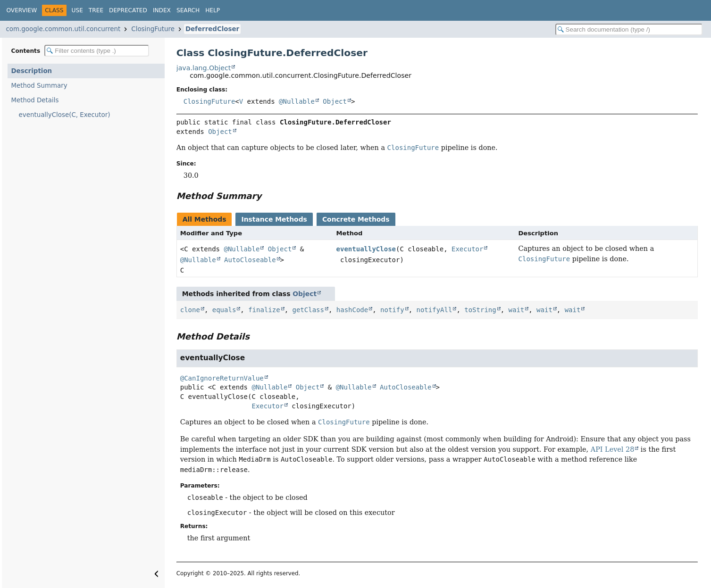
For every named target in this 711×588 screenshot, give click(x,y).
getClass (308, 310)
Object (335, 101)
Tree (96, 10)
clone (190, 310)
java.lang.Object (204, 68)
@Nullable (297, 101)
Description (32, 71)
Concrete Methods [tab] (356, 219)
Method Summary (39, 86)
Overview (22, 10)
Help (213, 10)
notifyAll (435, 310)
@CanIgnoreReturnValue (222, 378)
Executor (467, 249)
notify (392, 310)
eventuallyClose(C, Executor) (65, 115)
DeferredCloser (212, 29)
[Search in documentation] (629, 29)
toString (480, 310)
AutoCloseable (250, 260)
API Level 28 (613, 449)
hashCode (352, 310)
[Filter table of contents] (97, 51)
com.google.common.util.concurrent (63, 29)
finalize (264, 310)
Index (162, 10)
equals (224, 310)
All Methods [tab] (205, 219)
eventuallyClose (366, 249)
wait (517, 310)
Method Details (35, 100)
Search (188, 10)
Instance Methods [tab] (274, 219)
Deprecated (128, 10)
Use (77, 10)
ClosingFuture (153, 29)
